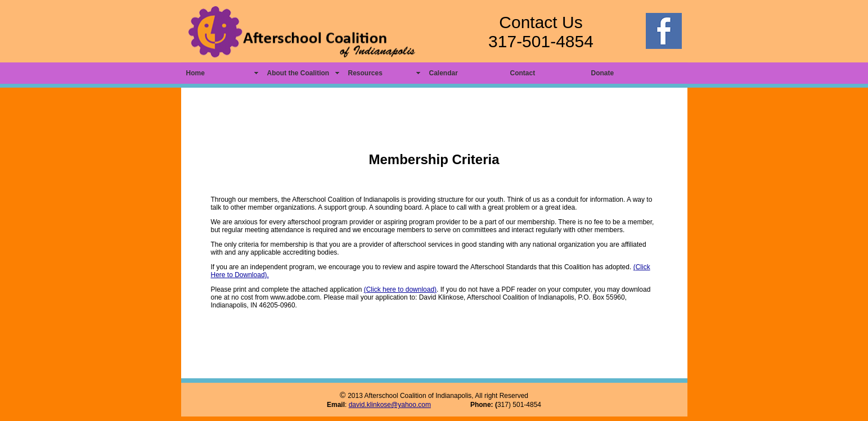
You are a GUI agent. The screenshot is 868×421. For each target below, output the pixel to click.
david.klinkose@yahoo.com (390, 405)
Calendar (444, 73)
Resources (365, 73)
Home (195, 73)
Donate (603, 73)
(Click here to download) (400, 289)
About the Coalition (298, 73)
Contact (523, 73)
